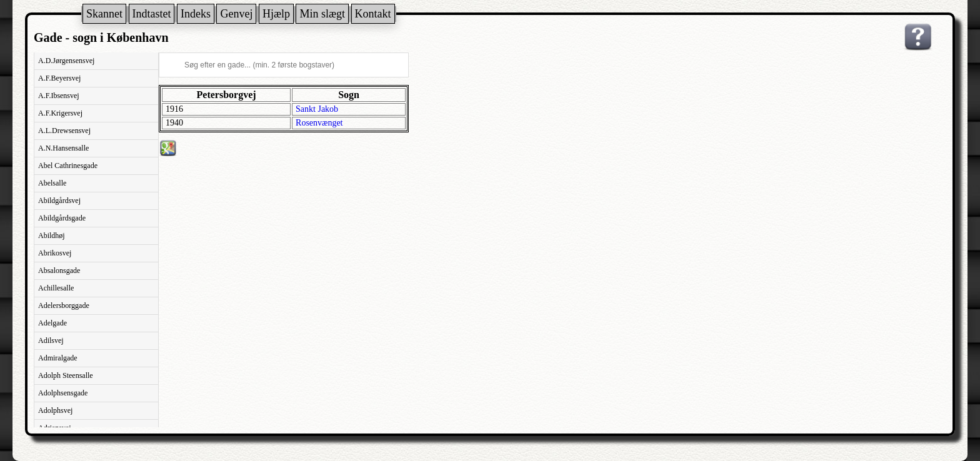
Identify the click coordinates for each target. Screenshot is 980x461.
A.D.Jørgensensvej (66, 61)
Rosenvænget (319, 123)
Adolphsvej (55, 410)
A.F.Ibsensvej (59, 96)
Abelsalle (52, 183)
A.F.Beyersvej (59, 78)
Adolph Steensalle (66, 375)
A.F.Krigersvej (60, 113)
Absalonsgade (59, 270)
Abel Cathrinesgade (68, 166)
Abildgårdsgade (62, 218)
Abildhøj (52, 235)
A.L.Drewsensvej (64, 131)
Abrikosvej (55, 253)
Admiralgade (58, 358)
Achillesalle (56, 288)
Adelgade (52, 323)
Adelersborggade (64, 305)
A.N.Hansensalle (63, 148)
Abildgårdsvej (59, 201)
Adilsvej (51, 340)
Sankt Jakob (317, 109)
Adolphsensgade (63, 393)
